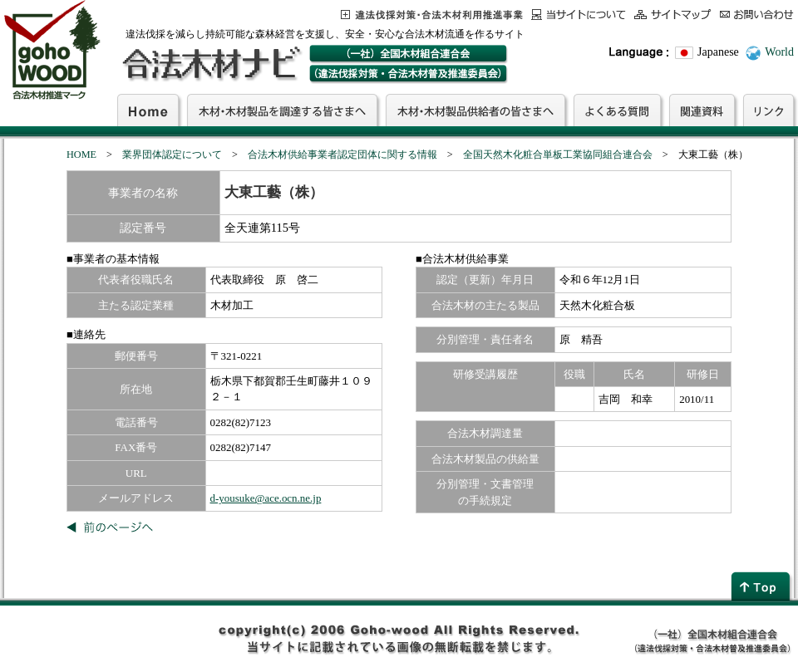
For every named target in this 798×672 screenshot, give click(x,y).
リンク (768, 110)
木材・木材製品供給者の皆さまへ (475, 110)
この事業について (432, 15)
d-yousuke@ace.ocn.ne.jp (266, 498)
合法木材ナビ (211, 64)
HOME (81, 155)
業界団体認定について (172, 155)
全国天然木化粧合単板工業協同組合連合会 (558, 155)
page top (762, 586)
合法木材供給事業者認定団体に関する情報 (342, 155)
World (779, 52)
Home (148, 110)
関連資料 (702, 110)
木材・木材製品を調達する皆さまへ (282, 110)
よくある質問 (617, 110)
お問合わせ (757, 15)
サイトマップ (673, 15)
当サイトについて (579, 15)
